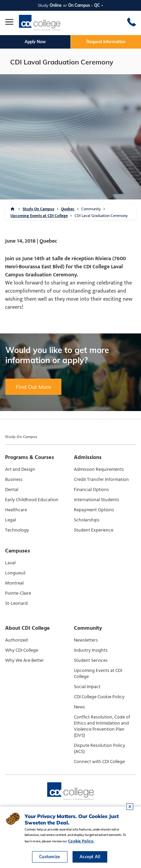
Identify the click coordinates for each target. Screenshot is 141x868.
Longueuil (15, 573)
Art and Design (20, 469)
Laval (10, 563)
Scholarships (87, 520)
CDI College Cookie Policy (99, 697)
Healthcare (16, 510)
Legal (10, 520)
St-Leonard (16, 603)
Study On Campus (38, 209)
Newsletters (86, 640)
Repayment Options (94, 510)
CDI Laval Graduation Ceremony (101, 216)
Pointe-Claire (18, 593)
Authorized (16, 640)
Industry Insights (91, 650)
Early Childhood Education (32, 500)
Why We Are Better (24, 660)
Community (91, 209)
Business (14, 480)
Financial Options (91, 490)
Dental (12, 490)
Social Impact (87, 687)
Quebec (68, 209)
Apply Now (35, 42)
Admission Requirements (99, 469)
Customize (50, 857)
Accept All (90, 857)
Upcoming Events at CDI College (39, 216)
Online (56, 5)
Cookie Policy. (81, 841)
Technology (17, 530)
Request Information (106, 42)
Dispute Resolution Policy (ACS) (100, 749)
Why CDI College (22, 650)
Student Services (91, 660)
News (79, 707)
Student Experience (94, 530)
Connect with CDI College (99, 762)
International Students (96, 500)
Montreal (14, 583)
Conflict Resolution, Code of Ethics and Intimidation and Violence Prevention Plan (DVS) (102, 726)
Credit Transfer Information (101, 480)
